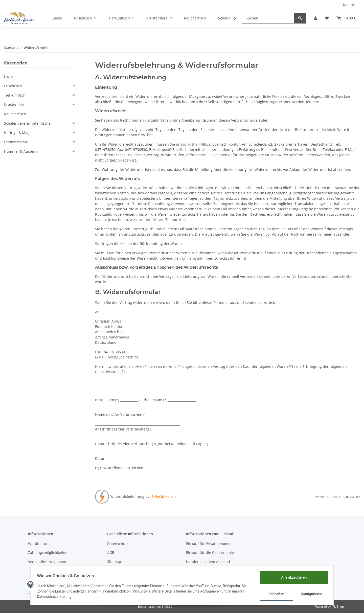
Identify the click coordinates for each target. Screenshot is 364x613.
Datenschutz (118, 544)
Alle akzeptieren (292, 577)
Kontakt (349, 5)
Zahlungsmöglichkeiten (48, 552)
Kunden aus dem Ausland (208, 562)
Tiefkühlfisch (15, 95)
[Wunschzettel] (327, 18)
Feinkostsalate (16, 142)
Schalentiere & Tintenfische (27, 123)
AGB (111, 552)
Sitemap (114, 562)
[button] (315, 18)
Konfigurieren (310, 594)
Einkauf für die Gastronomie (210, 552)
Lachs (9, 76)
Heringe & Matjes (19, 133)
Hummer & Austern (20, 151)
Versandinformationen (47, 562)
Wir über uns (39, 544)
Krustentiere (15, 105)
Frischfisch (13, 86)
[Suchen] (268, 18)
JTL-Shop (338, 607)
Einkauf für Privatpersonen (209, 544)
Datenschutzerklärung (56, 597)
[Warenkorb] (346, 18)
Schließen (275, 594)
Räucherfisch (15, 114)
